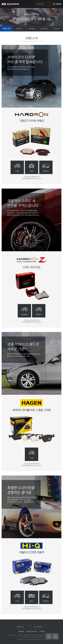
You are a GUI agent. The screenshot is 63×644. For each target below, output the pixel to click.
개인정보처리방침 (31, 632)
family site (21, 627)
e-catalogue (38, 627)
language (40, 4)
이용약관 (21, 632)
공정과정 (57, 29)
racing (24, 315)
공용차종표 (44, 29)
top (49, 636)
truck (46, 171)
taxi (32, 171)
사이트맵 (42, 632)
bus (32, 601)
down (55, 636)
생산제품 (31, 29)
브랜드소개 (6, 29)
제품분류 (19, 29)
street (39, 315)
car (17, 171)
